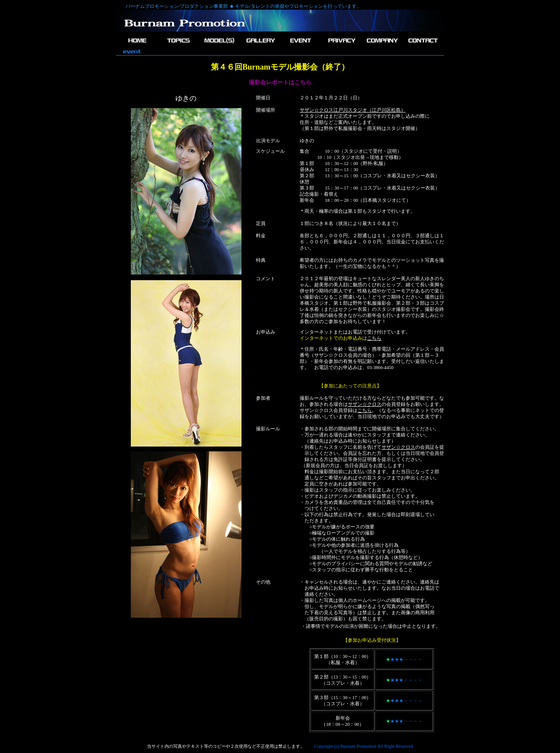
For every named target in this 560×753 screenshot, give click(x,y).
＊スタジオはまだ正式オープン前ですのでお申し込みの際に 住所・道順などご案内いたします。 (365, 116)
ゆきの (307, 141)
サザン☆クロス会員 (336, 355)
